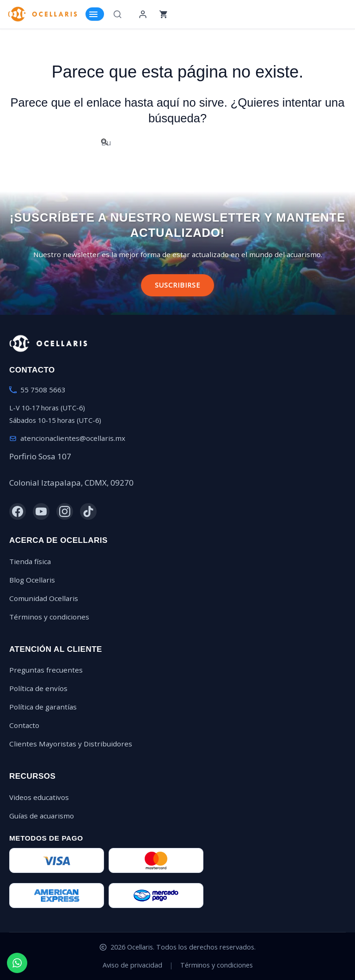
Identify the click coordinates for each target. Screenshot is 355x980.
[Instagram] (65, 511)
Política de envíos (38, 688)
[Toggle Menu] (95, 14)
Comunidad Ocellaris (44, 598)
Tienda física (30, 561)
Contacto (24, 725)
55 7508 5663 (43, 390)
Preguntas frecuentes (46, 670)
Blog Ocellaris (32, 580)
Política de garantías (43, 707)
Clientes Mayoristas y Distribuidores (71, 744)
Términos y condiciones (49, 617)
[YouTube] (41, 511)
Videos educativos (39, 797)
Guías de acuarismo (42, 816)
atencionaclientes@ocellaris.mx (73, 438)
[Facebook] (18, 511)
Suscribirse (177, 285)
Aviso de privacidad (132, 965)
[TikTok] (88, 511)
